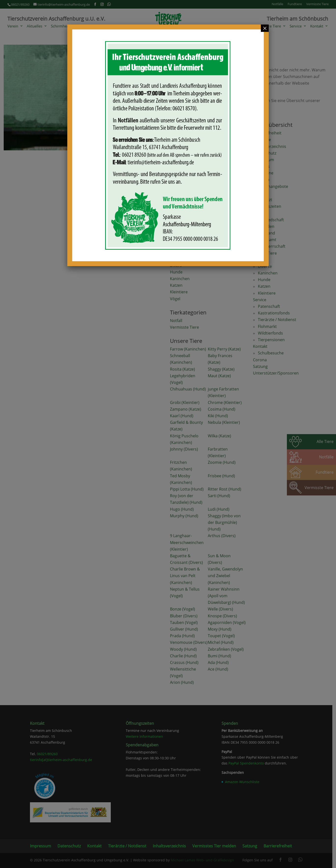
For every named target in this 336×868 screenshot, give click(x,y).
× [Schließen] (265, 28)
